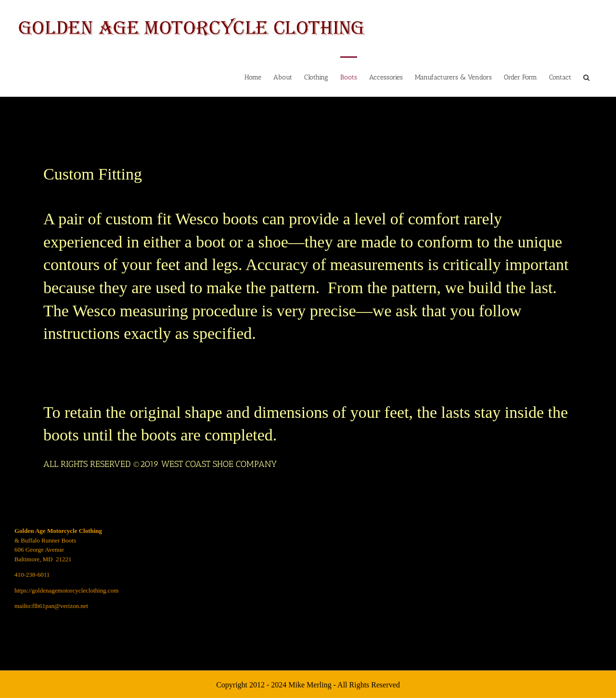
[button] (586, 77)
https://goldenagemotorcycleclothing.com (66, 590)
